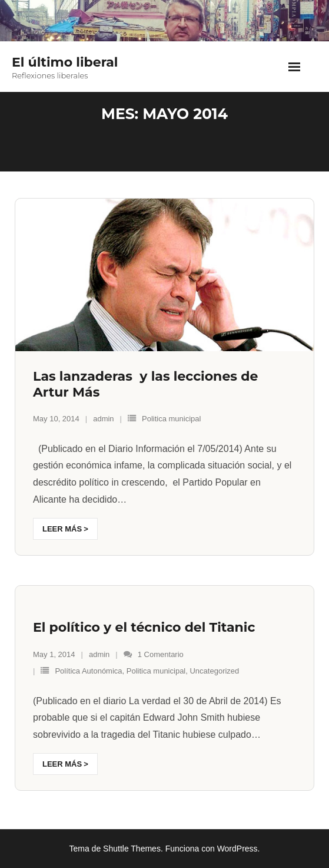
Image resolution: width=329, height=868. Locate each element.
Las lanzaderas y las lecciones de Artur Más (145, 384)
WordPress (237, 849)
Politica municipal (171, 419)
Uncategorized (214, 671)
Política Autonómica (88, 671)
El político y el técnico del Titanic (144, 627)
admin (103, 419)
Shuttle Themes (132, 849)
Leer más (62, 529)
